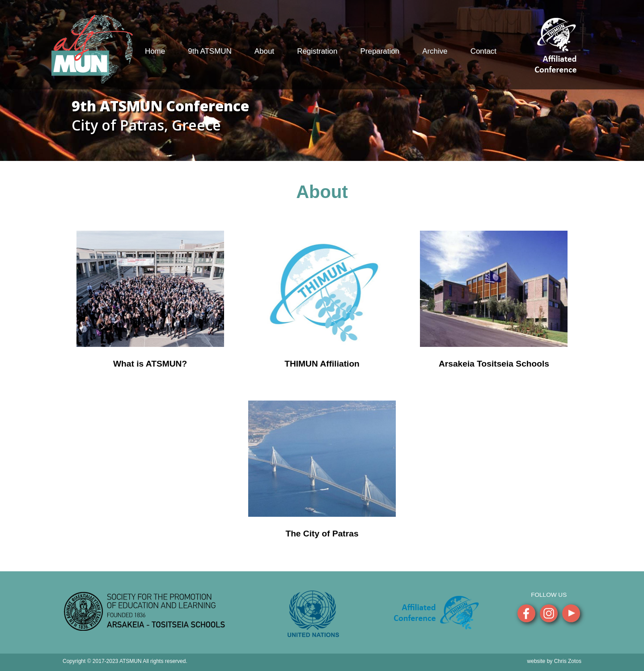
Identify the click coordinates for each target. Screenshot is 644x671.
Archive (435, 51)
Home (155, 51)
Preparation (380, 51)
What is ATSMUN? (150, 364)
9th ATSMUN (210, 51)
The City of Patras (322, 534)
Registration (317, 51)
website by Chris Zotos (554, 661)
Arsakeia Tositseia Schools (494, 364)
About (264, 51)
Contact (483, 51)
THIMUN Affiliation (322, 364)
